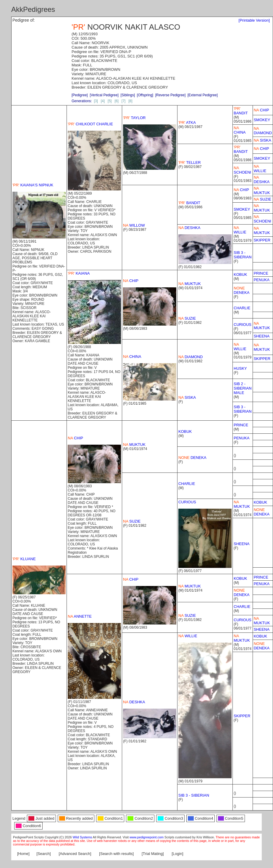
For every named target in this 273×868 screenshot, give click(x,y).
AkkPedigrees (33, 9)
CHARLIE (242, 308)
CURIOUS (243, 325)
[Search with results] (116, 854)
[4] (103, 101)
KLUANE (24, 559)
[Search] (43, 854)
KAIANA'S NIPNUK (33, 185)
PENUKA (262, 280)
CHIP (261, 110)
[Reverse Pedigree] (171, 95)
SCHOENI (242, 170)
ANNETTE (80, 616)
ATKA (187, 122)
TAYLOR (134, 118)
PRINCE (261, 273)
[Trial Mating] (153, 854)
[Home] (23, 854)
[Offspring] (145, 95)
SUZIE (262, 199)
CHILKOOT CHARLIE (90, 124)
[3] (96, 101)
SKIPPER (262, 240)
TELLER (190, 162)
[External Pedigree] (203, 95)
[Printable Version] (254, 20)
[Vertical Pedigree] (104, 95)
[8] (130, 101)
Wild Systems (83, 837)
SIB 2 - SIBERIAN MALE (243, 388)
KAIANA (79, 273)
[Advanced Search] (75, 854)
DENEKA (241, 290)
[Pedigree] (80, 95)
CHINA (240, 130)
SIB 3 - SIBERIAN (243, 255)
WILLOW (134, 225)
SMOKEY (262, 120)
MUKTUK (262, 190)
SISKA (262, 140)
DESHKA (262, 180)
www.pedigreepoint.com (147, 837)
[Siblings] (128, 95)
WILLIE (260, 169)
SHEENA (262, 336)
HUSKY (240, 368)
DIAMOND (263, 131)
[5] (110, 101)
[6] (116, 101)
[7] (123, 101)
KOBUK (240, 274)
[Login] (178, 854)
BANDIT (241, 111)
